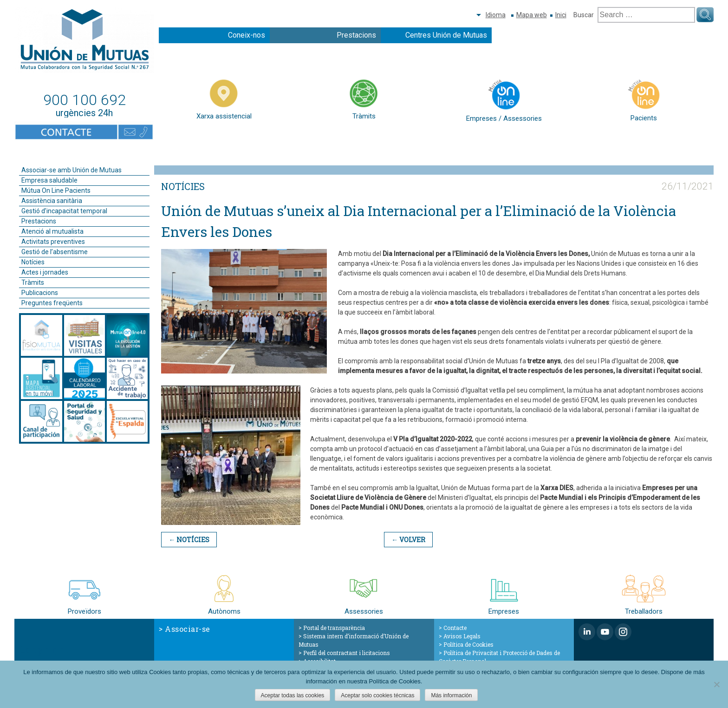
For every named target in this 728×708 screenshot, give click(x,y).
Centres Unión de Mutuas (446, 35)
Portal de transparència (334, 628)
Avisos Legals (462, 636)
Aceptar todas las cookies (293, 695)
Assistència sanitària (52, 201)
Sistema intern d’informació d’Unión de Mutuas (354, 640)
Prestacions (356, 35)
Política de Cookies (468, 644)
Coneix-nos (247, 35)
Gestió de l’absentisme (55, 252)
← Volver (408, 540)
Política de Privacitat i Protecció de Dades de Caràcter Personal (499, 657)
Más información (451, 695)
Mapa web (532, 15)
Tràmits (33, 282)
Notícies (33, 262)
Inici (561, 15)
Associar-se (188, 629)
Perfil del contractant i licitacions (347, 653)
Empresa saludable (49, 180)
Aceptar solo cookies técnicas (377, 695)
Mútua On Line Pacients (56, 190)
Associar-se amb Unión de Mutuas (71, 170)
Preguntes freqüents (52, 303)
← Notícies (189, 540)
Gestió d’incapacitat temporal (64, 211)
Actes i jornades (45, 272)
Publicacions (40, 293)
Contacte (455, 628)
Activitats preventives (53, 242)
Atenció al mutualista (52, 231)
